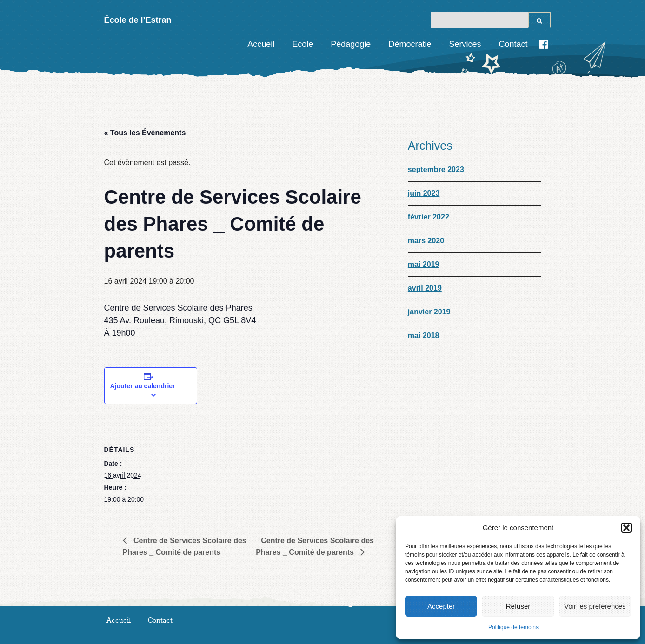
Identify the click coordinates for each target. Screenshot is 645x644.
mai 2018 (424, 335)
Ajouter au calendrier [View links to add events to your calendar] (143, 386)
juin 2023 (424, 193)
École (303, 44)
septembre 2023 (436, 169)
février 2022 (429, 217)
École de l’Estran (138, 20)
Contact (513, 44)
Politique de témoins (513, 627)
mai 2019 (424, 264)
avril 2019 (425, 288)
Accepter (441, 606)
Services (465, 44)
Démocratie (410, 44)
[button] (626, 528)
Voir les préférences (595, 606)
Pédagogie (351, 44)
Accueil (261, 44)
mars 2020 (426, 241)
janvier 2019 (429, 312)
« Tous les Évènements (145, 133)
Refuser (518, 606)
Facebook (544, 44)
